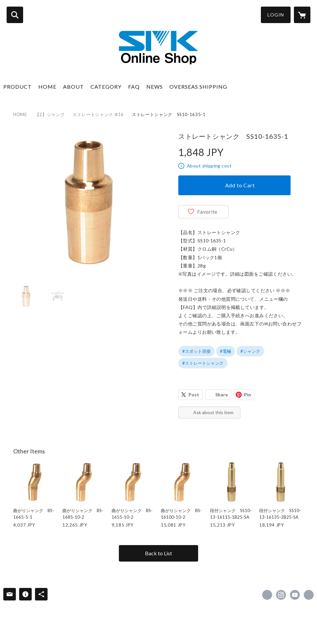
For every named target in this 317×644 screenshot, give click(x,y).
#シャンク (250, 351)
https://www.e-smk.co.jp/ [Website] (309, 595)
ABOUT (73, 87)
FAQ (134, 87)
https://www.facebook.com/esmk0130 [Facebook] (267, 595)
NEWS (155, 87)
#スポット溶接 (196, 351)
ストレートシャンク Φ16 (98, 114)
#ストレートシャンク (203, 363)
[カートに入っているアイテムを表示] (302, 15)
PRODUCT (18, 87)
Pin (247, 395)
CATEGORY (106, 87)
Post (194, 395)
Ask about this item (213, 412)
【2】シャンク (50, 114)
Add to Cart (240, 185)
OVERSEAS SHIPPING (198, 87)
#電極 (226, 351)
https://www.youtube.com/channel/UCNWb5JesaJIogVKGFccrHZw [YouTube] (295, 595)
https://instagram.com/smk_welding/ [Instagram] (281, 595)
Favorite (207, 212)
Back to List (158, 553)
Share (222, 395)
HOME (47, 87)
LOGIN (276, 15)
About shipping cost (209, 166)
